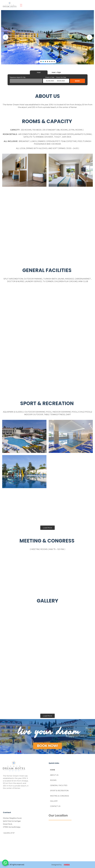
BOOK (77, 81)
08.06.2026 (61, 81)
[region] (47, 37)
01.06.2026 (50, 81)
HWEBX (67, 865)
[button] (5, 37)
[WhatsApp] (5, 863)
